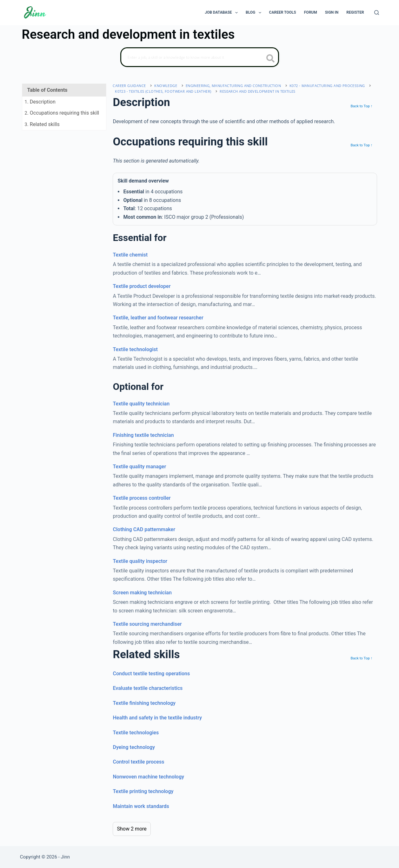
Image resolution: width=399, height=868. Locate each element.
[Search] (377, 13)
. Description (40, 102)
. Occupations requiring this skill (62, 113)
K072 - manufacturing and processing (327, 86)
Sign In (332, 12)
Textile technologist (135, 349)
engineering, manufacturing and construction (233, 86)
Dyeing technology (134, 747)
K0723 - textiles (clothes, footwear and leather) (163, 91)
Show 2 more (132, 829)
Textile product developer (142, 286)
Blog (255, 13)
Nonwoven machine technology (148, 777)
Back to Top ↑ (361, 106)
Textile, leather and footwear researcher (158, 318)
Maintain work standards (141, 806)
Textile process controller (142, 498)
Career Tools (283, 12)
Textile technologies (136, 733)
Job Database (223, 13)
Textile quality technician (141, 404)
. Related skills (42, 124)
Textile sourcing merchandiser (147, 624)
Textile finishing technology (144, 703)
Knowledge (166, 86)
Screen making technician (142, 593)
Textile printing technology (143, 791)
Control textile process (138, 762)
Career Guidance (129, 86)
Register (355, 12)
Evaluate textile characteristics (148, 688)
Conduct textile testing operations (151, 674)
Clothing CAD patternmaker (144, 529)
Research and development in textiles (257, 91)
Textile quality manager (139, 467)
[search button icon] (271, 59)
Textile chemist (130, 255)
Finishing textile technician (143, 435)
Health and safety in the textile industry (157, 718)
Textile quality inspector (140, 561)
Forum (311, 12)
